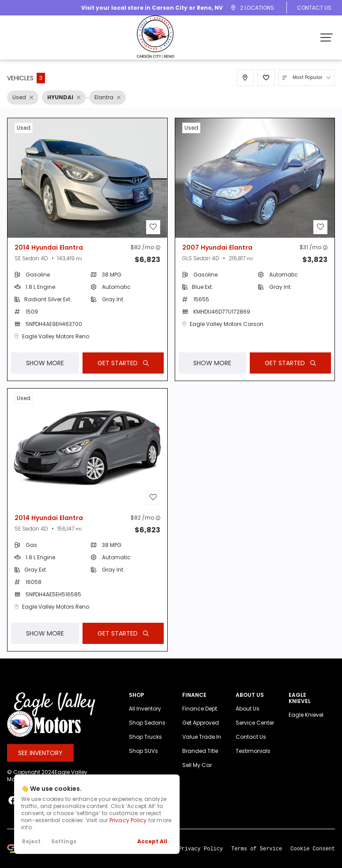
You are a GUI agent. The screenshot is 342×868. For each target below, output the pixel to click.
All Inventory (145, 718)
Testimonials (253, 761)
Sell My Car (197, 775)
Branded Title (200, 761)
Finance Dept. (200, 718)
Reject (31, 841)
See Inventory (40, 762)
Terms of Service (257, 858)
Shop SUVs (143, 761)
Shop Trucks (145, 746)
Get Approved (201, 732)
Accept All (152, 841)
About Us (248, 718)
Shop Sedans (147, 732)
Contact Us (314, 8)
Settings (64, 841)
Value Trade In (202, 746)
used (24, 128)
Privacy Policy (128, 820)
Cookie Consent (313, 858)
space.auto (73, 857)
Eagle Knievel (306, 724)
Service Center (255, 732)
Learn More (115, 857)
